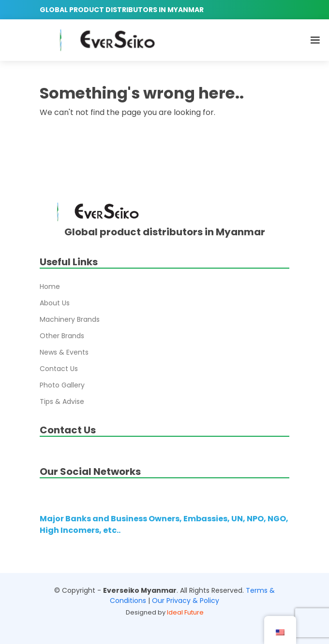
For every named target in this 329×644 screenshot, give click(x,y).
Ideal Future (185, 612)
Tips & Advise (62, 401)
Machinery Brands (70, 319)
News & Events (64, 352)
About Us (55, 303)
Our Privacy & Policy (186, 601)
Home (50, 286)
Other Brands (62, 336)
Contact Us (59, 369)
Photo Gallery (62, 385)
